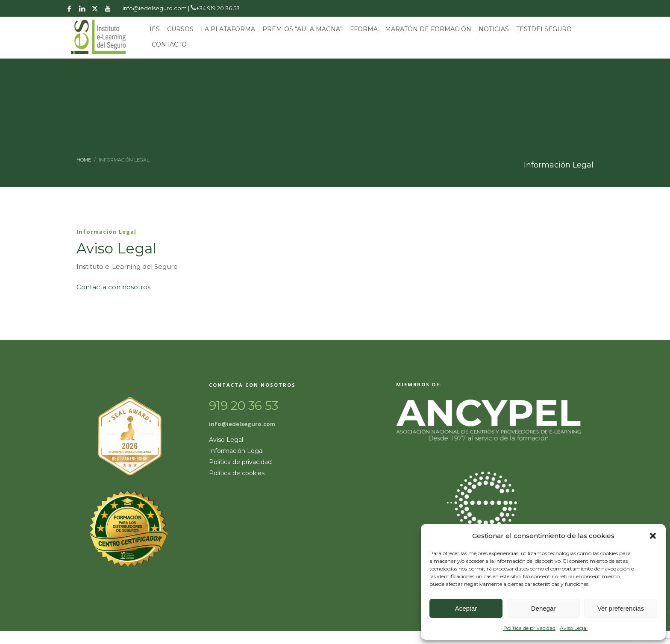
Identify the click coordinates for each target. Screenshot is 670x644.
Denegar (544, 608)
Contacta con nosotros (113, 287)
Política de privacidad (529, 628)
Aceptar (466, 608)
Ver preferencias (621, 608)
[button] (653, 536)
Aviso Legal (574, 628)
